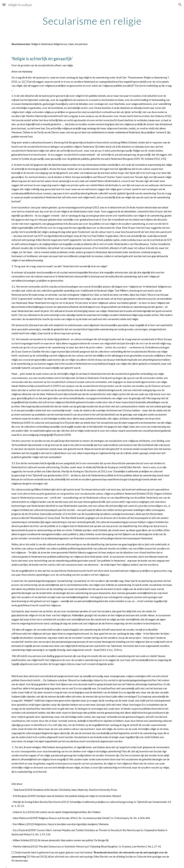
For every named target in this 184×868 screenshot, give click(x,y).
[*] (26, 82)
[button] (4, 5)
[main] (92, 21)
